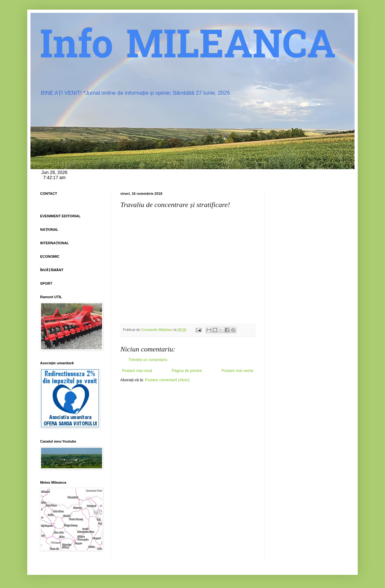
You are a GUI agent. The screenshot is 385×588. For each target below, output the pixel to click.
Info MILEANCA (188, 48)
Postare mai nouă (137, 371)
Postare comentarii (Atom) (167, 380)
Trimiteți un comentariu (148, 360)
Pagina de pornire (187, 371)
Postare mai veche (238, 371)
